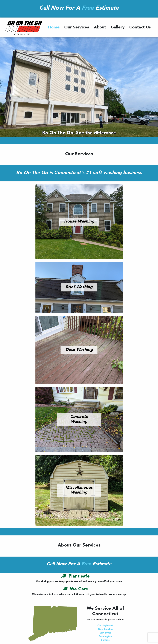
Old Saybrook (105, 626)
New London (105, 629)
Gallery (118, 27)
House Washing (79, 222)
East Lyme (105, 633)
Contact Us (140, 27)
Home (54, 27)
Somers (105, 640)
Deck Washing (79, 350)
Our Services (77, 27)
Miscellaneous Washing (79, 490)
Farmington (105, 637)
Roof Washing (79, 287)
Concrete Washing (79, 419)
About (100, 27)
